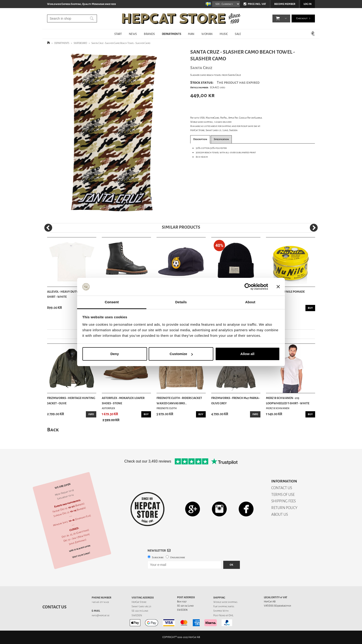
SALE (238, 34)
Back (53, 430)
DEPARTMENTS (172, 34)
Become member (285, 4)
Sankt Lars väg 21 (141, 606)
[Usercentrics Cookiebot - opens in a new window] (248, 287)
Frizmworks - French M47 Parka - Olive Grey (236, 400)
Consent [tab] (112, 302)
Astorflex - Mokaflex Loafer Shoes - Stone (123, 400)
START (118, 34)
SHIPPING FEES (284, 501)
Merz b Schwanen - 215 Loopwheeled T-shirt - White (288, 400)
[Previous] (48, 228)
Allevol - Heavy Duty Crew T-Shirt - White (68, 294)
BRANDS (149, 34)
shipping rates (226, 606)
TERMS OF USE (283, 495)
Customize (181, 354)
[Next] (314, 228)
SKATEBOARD (80, 43)
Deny (115, 354)
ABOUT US (280, 514)
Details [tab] (181, 302)
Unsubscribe (178, 557)
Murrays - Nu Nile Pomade (285, 292)
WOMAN (207, 34)
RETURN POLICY (284, 508)
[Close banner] (278, 287)
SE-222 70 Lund (140, 611)
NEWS (133, 34)
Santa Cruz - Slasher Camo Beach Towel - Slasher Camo (121, 43)
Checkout (302, 18)
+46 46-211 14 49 (100, 602)
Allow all (247, 354)
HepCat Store (139, 602)
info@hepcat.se (101, 615)
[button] (278, 18)
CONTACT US (282, 488)
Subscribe (158, 557)
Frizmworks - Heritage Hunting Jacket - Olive (71, 400)
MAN (191, 34)
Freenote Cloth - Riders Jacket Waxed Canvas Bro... (179, 400)
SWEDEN (137, 615)
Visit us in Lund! (81, 555)
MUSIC (224, 34)
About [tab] (250, 302)
